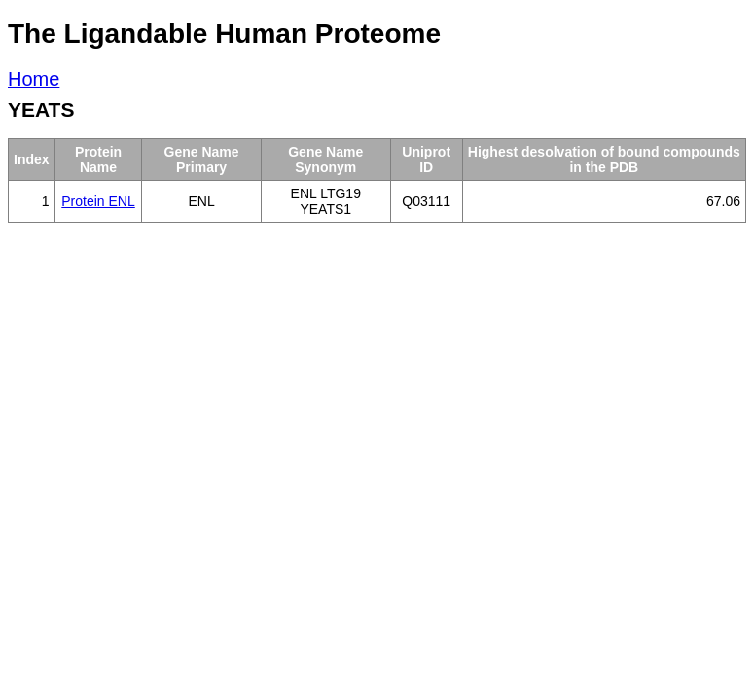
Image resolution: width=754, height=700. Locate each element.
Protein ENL (98, 201)
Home (34, 79)
